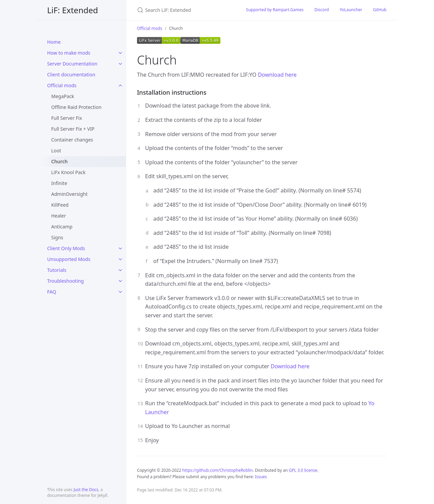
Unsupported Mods (69, 259)
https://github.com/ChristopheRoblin (217, 470)
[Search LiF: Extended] (183, 10)
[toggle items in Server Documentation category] (120, 64)
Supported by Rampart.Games (275, 10)
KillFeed (60, 205)
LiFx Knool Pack (68, 172)
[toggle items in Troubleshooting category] (120, 281)
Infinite (59, 183)
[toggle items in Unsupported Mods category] (120, 259)
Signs (57, 237)
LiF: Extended (73, 10)
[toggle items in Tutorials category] (120, 270)
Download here (277, 75)
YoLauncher (351, 10)
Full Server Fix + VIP (73, 129)
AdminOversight (69, 194)
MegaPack (63, 96)
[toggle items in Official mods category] (120, 86)
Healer (58, 216)
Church (60, 161)
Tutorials (57, 270)
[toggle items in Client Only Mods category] (120, 248)
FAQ (52, 292)
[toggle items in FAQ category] (120, 292)
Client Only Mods (66, 248)
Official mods (62, 85)
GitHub (380, 10)
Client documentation (71, 74)
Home (54, 42)
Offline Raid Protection (76, 107)
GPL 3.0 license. (304, 470)
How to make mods (69, 53)
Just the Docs (86, 490)
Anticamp (62, 227)
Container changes (72, 140)
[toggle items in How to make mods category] (120, 53)
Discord (322, 10)
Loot (56, 151)
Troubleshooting (65, 281)
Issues (261, 477)
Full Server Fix (67, 118)
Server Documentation (72, 64)
